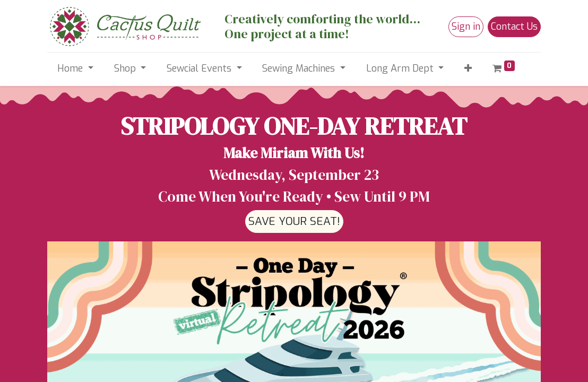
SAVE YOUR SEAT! (294, 221)
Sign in (466, 27)
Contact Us (514, 27)
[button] (468, 69)
